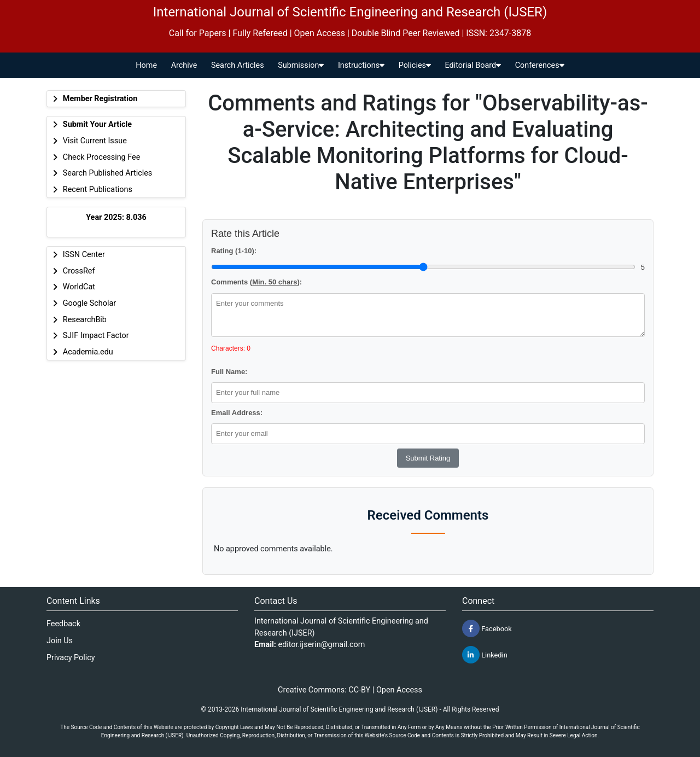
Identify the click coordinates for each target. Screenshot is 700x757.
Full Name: (229, 372)
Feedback (63, 624)
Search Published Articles (107, 173)
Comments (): (256, 282)
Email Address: (237, 413)
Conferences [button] (540, 65)
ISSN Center (84, 255)
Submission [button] (301, 65)
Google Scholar (89, 303)
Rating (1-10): (234, 251)
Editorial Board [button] (473, 65)
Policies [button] (415, 65)
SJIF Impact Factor (96, 336)
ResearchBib (85, 320)
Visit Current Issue (95, 141)
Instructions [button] (361, 65)
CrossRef (79, 271)
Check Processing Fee (102, 157)
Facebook (487, 628)
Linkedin (485, 655)
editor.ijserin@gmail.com (322, 645)
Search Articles (238, 65)
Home (146, 65)
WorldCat (79, 287)
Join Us (60, 641)
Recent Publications (98, 190)
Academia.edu (88, 352)
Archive (184, 65)
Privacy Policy (71, 658)
